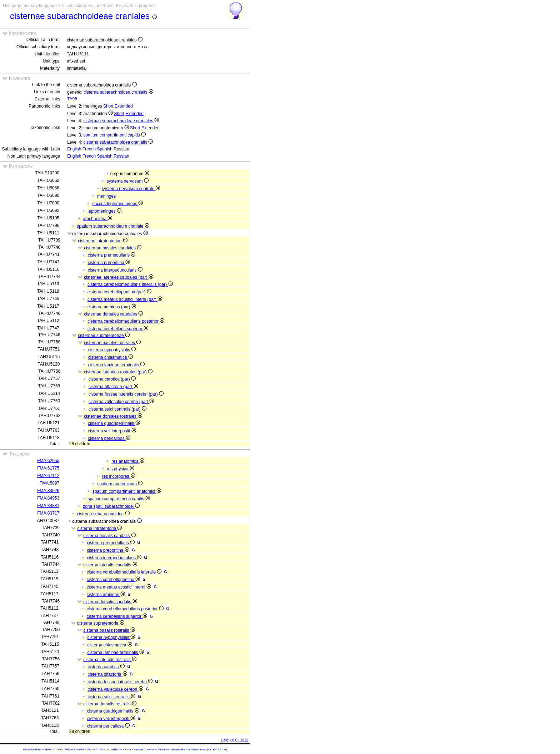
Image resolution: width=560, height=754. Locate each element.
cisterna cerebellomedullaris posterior (126, 321)
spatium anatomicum (120, 484)
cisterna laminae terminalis (116, 365)
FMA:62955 (48, 461)
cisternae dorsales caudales (113, 314)
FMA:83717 (48, 513)
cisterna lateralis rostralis (110, 660)
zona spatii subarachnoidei (111, 506)
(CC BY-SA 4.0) (217, 750)
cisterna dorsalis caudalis (110, 602)
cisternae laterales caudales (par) (119, 277)
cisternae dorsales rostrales (113, 416)
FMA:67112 (48, 476)
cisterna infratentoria (99, 529)
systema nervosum (128, 181)
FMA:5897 (49, 483)
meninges (106, 196)
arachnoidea (97, 219)
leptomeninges (104, 211)
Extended (124, 106)
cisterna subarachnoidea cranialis (118, 92)
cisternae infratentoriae (102, 241)
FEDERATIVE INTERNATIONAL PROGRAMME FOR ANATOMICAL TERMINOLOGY (77, 750)
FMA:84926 (48, 491)
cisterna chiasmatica (111, 357)
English (74, 149)
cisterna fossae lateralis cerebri (120, 682)
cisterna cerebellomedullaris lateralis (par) (130, 284)
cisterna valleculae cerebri (115, 689)
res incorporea (119, 476)
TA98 (72, 99)
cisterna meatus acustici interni (119, 587)
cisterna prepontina (109, 263)
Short (108, 106)
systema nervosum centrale (131, 189)
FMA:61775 (48, 468)
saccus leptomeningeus (118, 204)
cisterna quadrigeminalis (114, 423)
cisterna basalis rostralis (109, 630)
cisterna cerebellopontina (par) (119, 292)
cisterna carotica (106, 667)
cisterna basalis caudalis (109, 536)
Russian (121, 156)
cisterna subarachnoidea (103, 514)
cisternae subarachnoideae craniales (121, 121)
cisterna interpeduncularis (115, 270)
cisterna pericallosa (109, 438)
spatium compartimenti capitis (115, 135)
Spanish (105, 149)
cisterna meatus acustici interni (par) (125, 299)
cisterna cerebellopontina (114, 580)
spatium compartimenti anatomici (127, 491)
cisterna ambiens (106, 595)
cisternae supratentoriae (104, 336)
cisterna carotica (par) (112, 379)
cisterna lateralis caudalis (110, 565)
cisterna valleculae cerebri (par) (121, 402)
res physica (121, 469)
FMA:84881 (48, 506)
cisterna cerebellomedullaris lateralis (124, 572)
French (89, 149)
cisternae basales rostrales (112, 343)
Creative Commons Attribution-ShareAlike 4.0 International (169, 750)
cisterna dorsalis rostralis (110, 704)
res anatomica (128, 461)
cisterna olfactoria (107, 674)
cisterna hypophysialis (112, 350)
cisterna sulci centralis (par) (117, 409)
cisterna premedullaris (112, 255)
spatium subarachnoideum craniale (113, 226)
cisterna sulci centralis (111, 697)
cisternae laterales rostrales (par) (118, 372)
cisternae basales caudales (113, 248)
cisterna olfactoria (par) (113, 387)
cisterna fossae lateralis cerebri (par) (126, 394)
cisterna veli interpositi (112, 431)
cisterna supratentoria (101, 623)
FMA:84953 (48, 498)
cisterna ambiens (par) (112, 307)
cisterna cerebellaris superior (118, 329)
